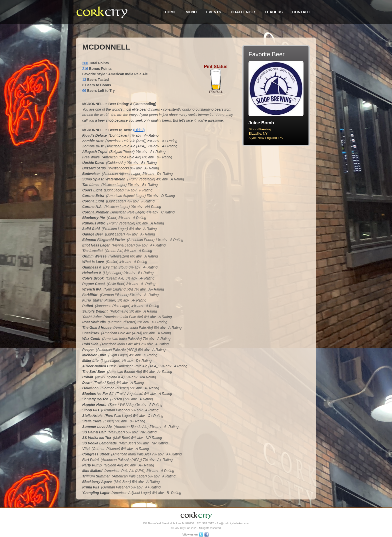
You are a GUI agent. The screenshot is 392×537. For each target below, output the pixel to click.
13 (84, 80)
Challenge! (243, 12)
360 (85, 63)
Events (214, 12)
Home (171, 12)
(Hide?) (139, 130)
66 (84, 91)
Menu (191, 12)
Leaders (274, 12)
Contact (301, 12)
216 (85, 69)
